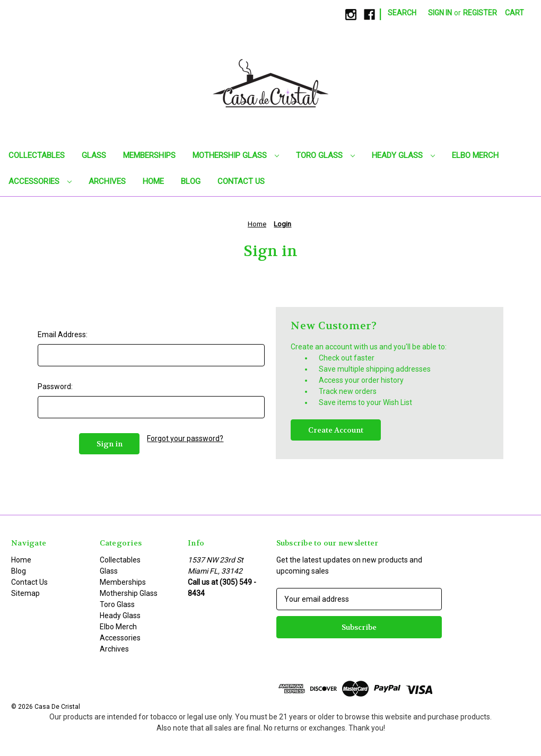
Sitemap (25, 593)
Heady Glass (403, 155)
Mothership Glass (236, 155)
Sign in (440, 13)
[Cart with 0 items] (514, 13)
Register (480, 13)
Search (402, 13)
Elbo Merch (475, 155)
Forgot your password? (185, 438)
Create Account (336, 430)
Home (153, 181)
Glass (94, 155)
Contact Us (241, 181)
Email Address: (63, 335)
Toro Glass (325, 155)
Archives (107, 181)
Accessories (40, 181)
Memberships (149, 155)
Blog (191, 181)
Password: (55, 386)
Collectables (37, 155)
